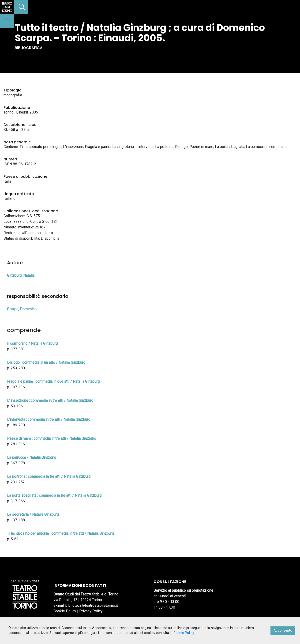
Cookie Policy (65, 611)
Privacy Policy (91, 611)
